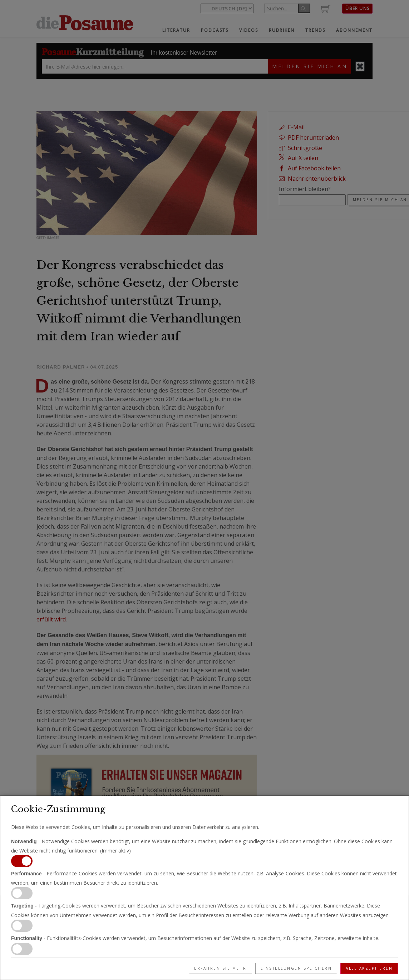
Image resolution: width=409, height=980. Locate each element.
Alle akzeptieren (369, 968)
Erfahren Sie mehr (220, 968)
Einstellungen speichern (296, 968)
